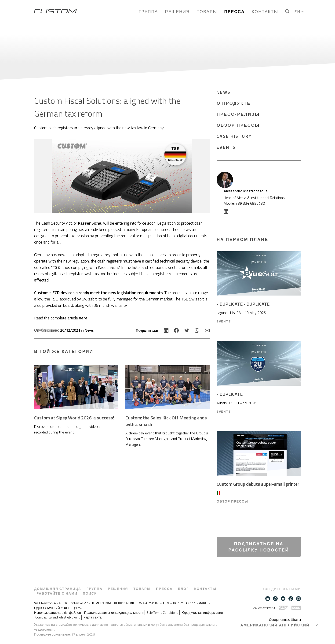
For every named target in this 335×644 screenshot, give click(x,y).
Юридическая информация (202, 613)
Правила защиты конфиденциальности (114, 613)
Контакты (265, 12)
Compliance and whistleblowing (58, 617)
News (89, 330)
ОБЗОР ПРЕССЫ (238, 125)
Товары (207, 12)
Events (226, 147)
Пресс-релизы (238, 114)
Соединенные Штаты (285, 620)
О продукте (234, 103)
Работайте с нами (57, 593)
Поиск (90, 593)
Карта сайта (93, 617)
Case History (234, 136)
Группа (148, 12)
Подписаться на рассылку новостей (259, 547)
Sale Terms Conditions (162, 613)
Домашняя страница (58, 589)
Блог (183, 589)
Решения (177, 12)
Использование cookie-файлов (58, 613)
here (83, 318)
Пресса (234, 12)
